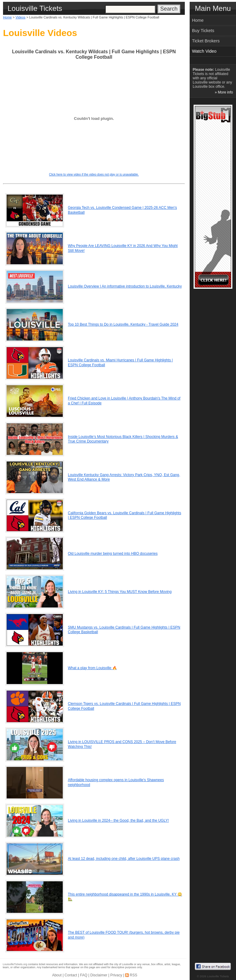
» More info (224, 92)
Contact (71, 975)
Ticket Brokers (206, 41)
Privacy (116, 975)
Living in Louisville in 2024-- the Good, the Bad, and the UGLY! (118, 821)
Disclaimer (99, 975)
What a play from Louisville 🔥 (92, 668)
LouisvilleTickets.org (15, 964)
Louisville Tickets (218, 976)
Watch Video (204, 51)
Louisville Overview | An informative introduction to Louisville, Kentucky (125, 286)
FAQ (84, 975)
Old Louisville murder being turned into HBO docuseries (113, 554)
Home (7, 17)
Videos (20, 17)
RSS (133, 975)
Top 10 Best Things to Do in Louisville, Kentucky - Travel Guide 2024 (123, 324)
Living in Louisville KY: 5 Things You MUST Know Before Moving (120, 592)
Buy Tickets (203, 31)
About (57, 975)
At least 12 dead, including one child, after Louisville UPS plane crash (124, 859)
